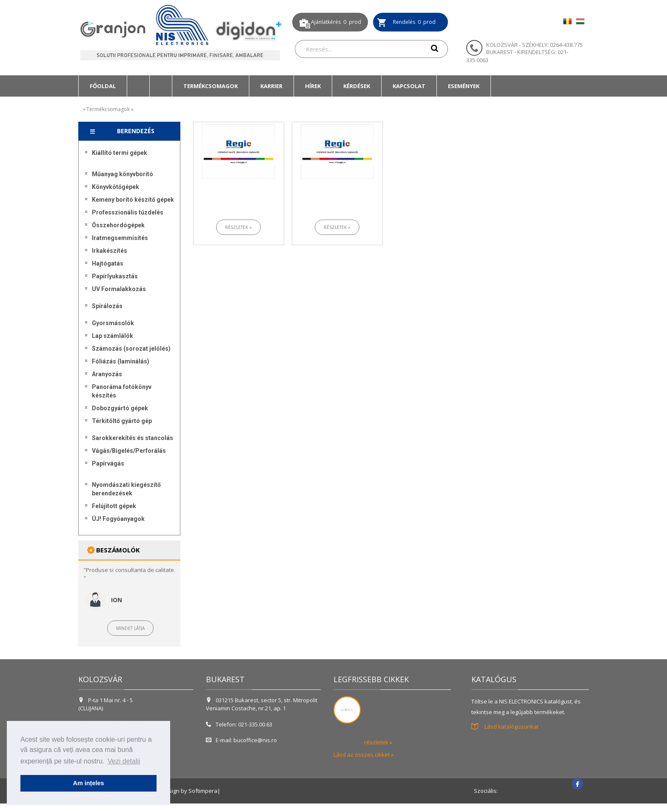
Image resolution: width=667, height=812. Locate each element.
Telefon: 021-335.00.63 (239, 724)
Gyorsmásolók (113, 323)
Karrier (271, 86)
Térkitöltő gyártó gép (122, 421)
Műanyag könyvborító (123, 174)
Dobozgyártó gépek (120, 408)
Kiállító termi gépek (120, 153)
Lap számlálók (113, 336)
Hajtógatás (108, 263)
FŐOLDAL (103, 86)
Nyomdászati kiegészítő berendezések (126, 489)
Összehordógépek (118, 225)
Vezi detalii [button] (124, 761)
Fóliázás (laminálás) (121, 361)
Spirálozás (107, 306)
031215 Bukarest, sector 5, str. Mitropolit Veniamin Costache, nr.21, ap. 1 (262, 704)
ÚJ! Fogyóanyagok (118, 519)
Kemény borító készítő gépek (133, 200)
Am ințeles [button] (89, 783)
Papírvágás (108, 463)
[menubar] (285, 86)
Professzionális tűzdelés (128, 212)
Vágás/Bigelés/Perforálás (129, 451)
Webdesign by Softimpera (184, 791)
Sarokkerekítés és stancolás (133, 438)
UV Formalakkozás (119, 289)
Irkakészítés (110, 251)
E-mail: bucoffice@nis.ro (241, 740)
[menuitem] (103, 86)
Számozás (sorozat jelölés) (131, 349)
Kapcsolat (409, 86)
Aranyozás (107, 374)
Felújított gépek (114, 506)
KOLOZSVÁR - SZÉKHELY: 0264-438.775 (534, 45)
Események (464, 86)
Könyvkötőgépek (115, 187)
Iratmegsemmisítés (120, 238)
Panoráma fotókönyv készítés (122, 391)
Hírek (313, 86)
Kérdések (357, 86)
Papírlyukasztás (115, 276)
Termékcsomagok (211, 86)
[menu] (129, 338)
